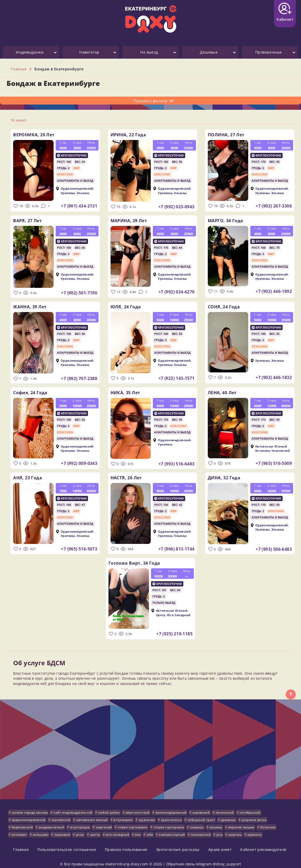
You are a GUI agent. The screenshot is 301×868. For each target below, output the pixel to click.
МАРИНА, (129, 220)
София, (30, 389)
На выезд (149, 52)
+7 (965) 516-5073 (79, 544)
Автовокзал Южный (271, 443)
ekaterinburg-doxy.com (126, 857)
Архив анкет (220, 843)
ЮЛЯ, (126, 305)
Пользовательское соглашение (67, 843)
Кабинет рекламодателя (263, 843)
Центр (161, 609)
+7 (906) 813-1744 (177, 544)
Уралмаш (68, 193)
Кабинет (285, 12)
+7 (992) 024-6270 (177, 291)
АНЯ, (28, 473)
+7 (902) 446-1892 (274, 290)
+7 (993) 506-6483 (274, 545)
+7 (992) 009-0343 (79, 460)
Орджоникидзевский (77, 188)
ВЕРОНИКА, (34, 135)
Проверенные (269, 52)
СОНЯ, (224, 305)
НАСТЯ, (126, 473)
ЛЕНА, (222, 389)
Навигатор (89, 52)
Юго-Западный (179, 609)
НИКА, (125, 389)
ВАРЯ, (27, 220)
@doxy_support (227, 857)
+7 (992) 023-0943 (177, 207)
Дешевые (209, 52)
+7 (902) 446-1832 (274, 375)
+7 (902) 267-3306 (274, 206)
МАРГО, (225, 220)
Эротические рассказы (178, 843)
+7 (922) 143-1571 (177, 376)
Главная (21, 843)
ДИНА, (224, 473)
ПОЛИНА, (226, 135)
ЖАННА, (30, 305)
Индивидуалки (30, 52)
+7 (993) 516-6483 (177, 460)
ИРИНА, (128, 135)
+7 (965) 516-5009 (274, 460)
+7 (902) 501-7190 (79, 292)
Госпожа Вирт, (134, 558)
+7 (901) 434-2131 (79, 206)
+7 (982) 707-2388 (79, 376)
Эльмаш (83, 193)
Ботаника (263, 447)
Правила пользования (126, 843)
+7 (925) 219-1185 (174, 628)
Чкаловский (281, 447)
